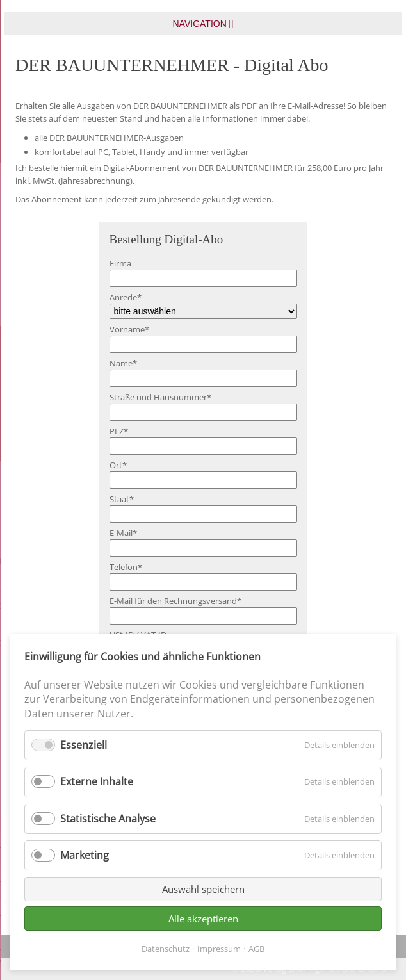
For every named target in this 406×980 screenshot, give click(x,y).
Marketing (85, 855)
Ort (118, 465)
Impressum (219, 949)
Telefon (126, 567)
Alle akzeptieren (203, 919)
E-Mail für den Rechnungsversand (175, 601)
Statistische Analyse (108, 819)
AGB (256, 949)
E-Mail (123, 533)
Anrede (126, 297)
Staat (122, 499)
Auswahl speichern (203, 889)
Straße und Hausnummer (160, 397)
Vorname (129, 329)
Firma (120, 263)
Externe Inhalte (97, 781)
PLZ (119, 431)
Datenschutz (166, 949)
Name (123, 363)
